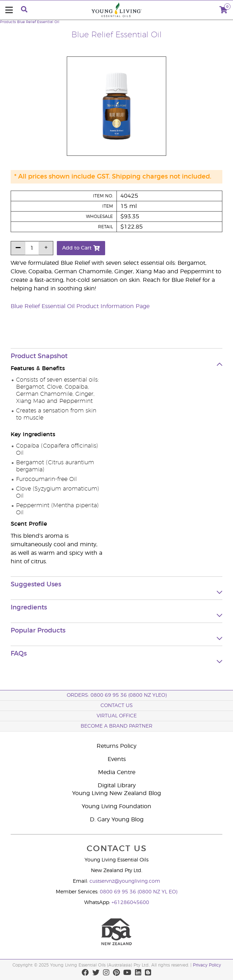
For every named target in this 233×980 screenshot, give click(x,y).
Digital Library (117, 785)
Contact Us (117, 706)
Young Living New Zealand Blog (116, 793)
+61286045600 (130, 903)
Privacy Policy (207, 965)
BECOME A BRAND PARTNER (116, 726)
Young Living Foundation (116, 806)
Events (117, 759)
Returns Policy (116, 746)
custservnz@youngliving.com (125, 881)
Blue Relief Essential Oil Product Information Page (80, 306)
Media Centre (117, 772)
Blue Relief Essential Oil (38, 22)
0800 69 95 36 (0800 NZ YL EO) (139, 892)
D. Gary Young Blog (117, 820)
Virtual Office (117, 716)
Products (8, 22)
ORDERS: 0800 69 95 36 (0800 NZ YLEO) (117, 695)
